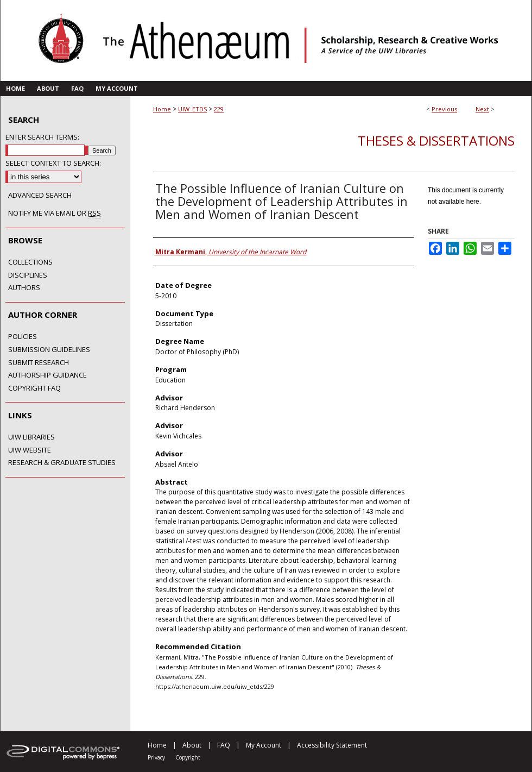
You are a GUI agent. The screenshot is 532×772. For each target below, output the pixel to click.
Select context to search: (53, 163)
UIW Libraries (31, 437)
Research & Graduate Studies (62, 463)
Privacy (156, 757)
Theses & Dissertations (436, 140)
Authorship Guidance (47, 375)
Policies (23, 337)
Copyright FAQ (34, 388)
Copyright (188, 757)
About (192, 745)
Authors (24, 288)
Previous (444, 109)
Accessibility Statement (332, 745)
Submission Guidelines (49, 350)
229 (219, 109)
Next (482, 109)
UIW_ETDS (192, 109)
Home (162, 109)
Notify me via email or (55, 214)
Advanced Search (40, 195)
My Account (264, 745)
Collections (30, 262)
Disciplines (28, 275)
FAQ (224, 745)
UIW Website (30, 450)
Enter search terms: (42, 137)
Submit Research (39, 363)
